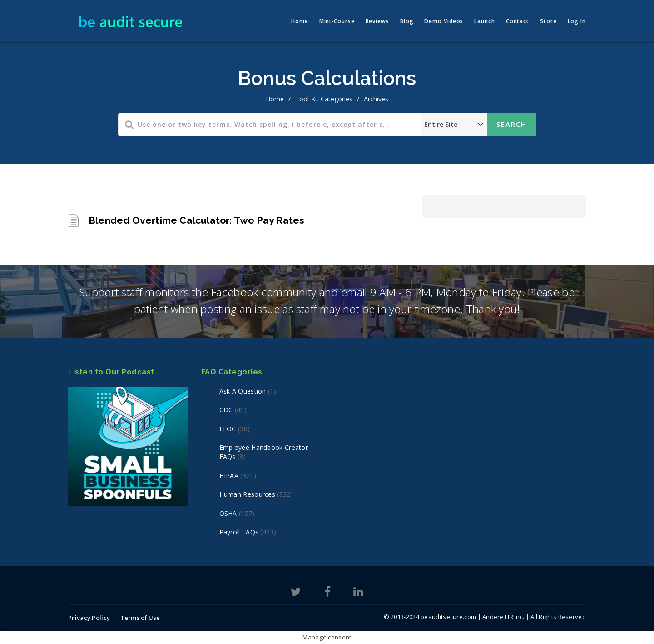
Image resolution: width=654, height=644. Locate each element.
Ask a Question (243, 391)
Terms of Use (140, 618)
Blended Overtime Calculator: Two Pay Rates (196, 220)
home (275, 99)
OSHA (228, 513)
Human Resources (248, 494)
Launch (484, 21)
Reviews (377, 21)
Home (300, 21)
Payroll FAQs (239, 532)
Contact (518, 21)
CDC (226, 410)
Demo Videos (444, 21)
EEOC (228, 429)
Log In (577, 21)
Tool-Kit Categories (324, 99)
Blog (407, 21)
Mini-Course (337, 21)
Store (548, 21)
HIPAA (229, 476)
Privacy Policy (89, 618)
